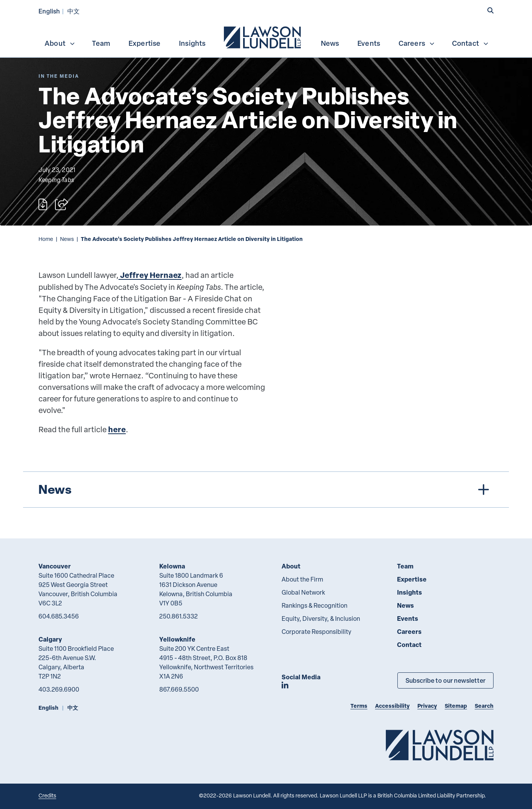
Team (101, 43)
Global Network (303, 592)
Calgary (50, 639)
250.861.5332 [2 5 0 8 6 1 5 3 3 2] (178, 616)
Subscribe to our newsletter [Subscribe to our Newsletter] (445, 680)
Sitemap (456, 706)
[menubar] (266, 37)
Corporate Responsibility (316, 632)
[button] (490, 10)
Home (46, 239)
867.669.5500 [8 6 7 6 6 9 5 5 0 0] (179, 689)
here (117, 429)
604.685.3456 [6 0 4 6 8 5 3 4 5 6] (59, 616)
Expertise (145, 43)
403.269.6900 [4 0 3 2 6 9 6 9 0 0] (59, 689)
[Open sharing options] (62, 204)
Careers (417, 43)
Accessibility (392, 706)
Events (369, 43)
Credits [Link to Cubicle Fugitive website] (47, 795)
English (49, 11)
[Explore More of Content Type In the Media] (59, 76)
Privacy (427, 706)
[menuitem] (263, 37)
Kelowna (172, 566)
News (330, 43)
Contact (470, 43)
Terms (359, 706)
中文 (73, 11)
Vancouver (55, 566)
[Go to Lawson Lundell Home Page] (440, 745)
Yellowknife (177, 639)
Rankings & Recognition (314, 605)
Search (484, 706)
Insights (192, 43)
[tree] (266, 489)
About (60, 43)
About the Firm (302, 579)
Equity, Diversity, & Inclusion (321, 618)
